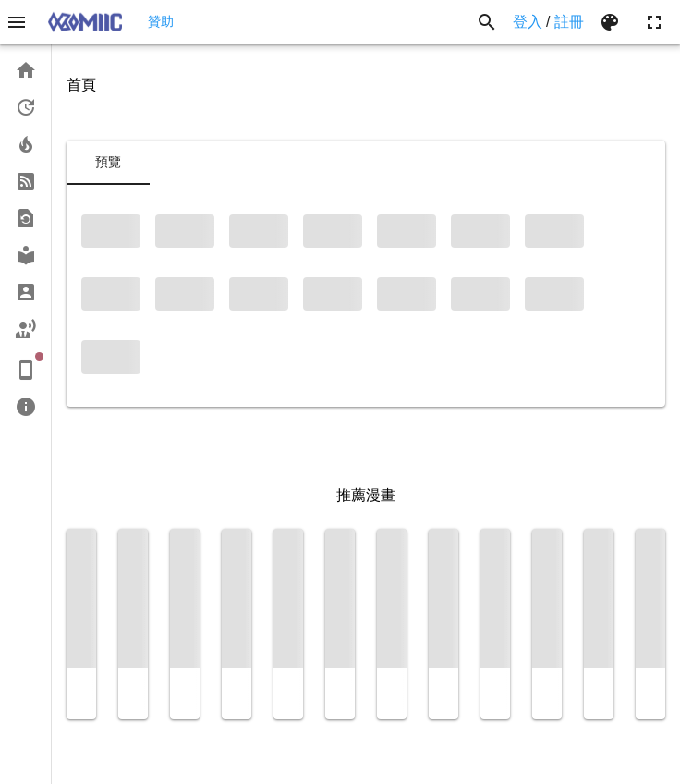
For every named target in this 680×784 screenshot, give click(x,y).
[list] (25, 239)
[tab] (108, 163)
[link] (25, 70)
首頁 (81, 85)
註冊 (569, 22)
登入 (528, 22)
